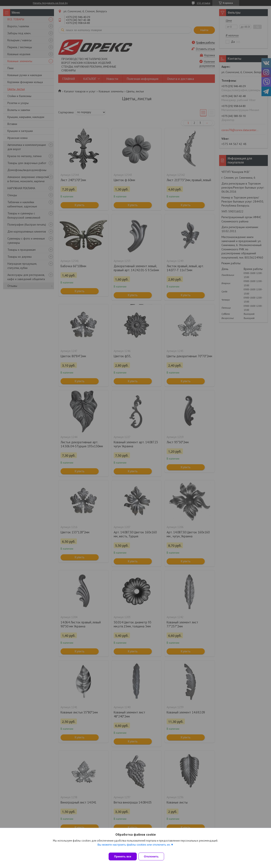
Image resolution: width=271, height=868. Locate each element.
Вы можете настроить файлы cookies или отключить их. (134, 847)
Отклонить (154, 856)
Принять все (123, 856)
